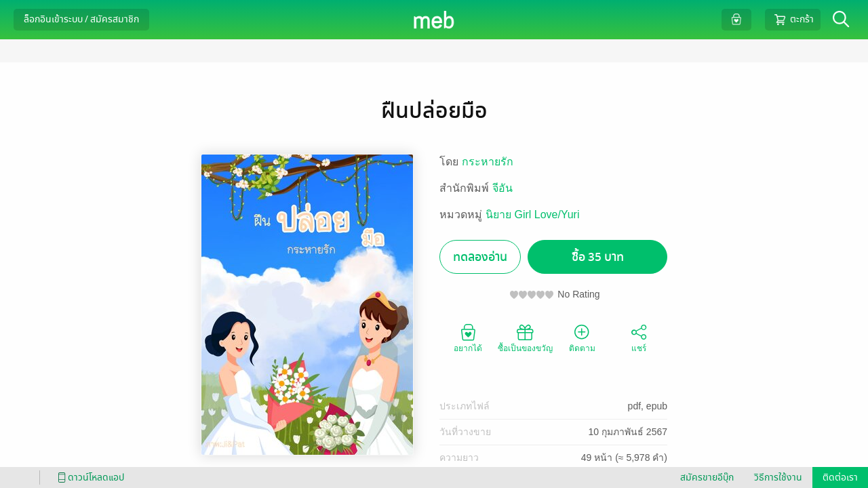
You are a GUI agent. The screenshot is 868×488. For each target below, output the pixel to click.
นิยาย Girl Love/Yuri (532, 215)
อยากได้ (468, 338)
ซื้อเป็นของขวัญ (525, 338)
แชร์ (639, 338)
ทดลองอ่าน (480, 257)
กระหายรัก (488, 162)
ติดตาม (582, 338)
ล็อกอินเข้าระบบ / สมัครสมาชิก (81, 19)
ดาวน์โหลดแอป (89, 477)
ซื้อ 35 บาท (598, 257)
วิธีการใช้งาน (778, 477)
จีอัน (502, 188)
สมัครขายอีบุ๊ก (707, 477)
